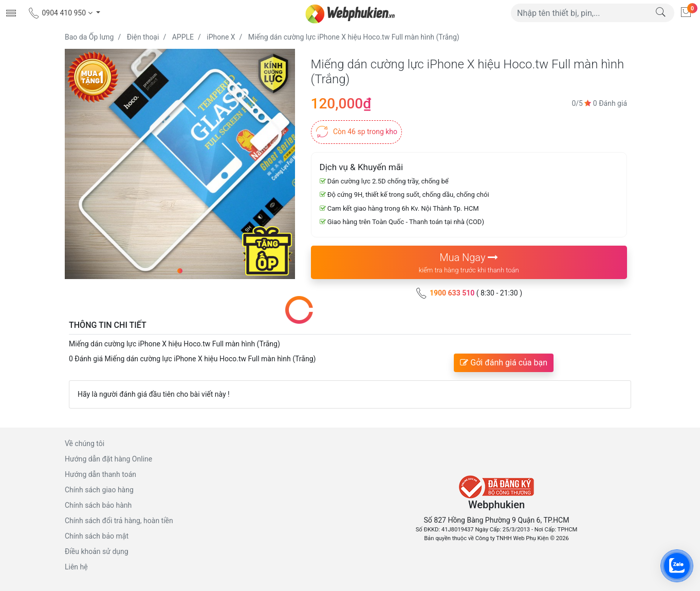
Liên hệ (76, 567)
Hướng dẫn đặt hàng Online (108, 459)
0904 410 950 (61, 13)
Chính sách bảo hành (98, 505)
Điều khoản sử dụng (97, 551)
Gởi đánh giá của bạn (504, 363)
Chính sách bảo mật (97, 536)
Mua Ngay (469, 263)
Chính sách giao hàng (99, 490)
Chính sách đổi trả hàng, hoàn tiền (119, 521)
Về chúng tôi (85, 444)
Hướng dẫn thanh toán (100, 474)
